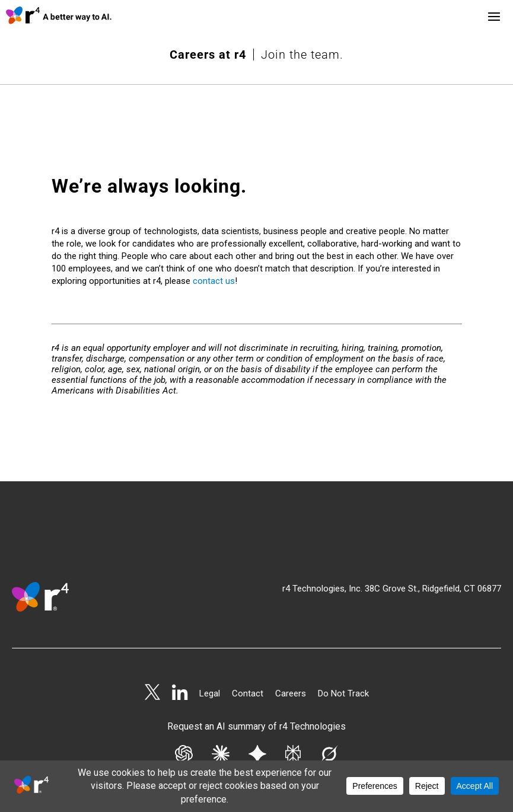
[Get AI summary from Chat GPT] (184, 702)
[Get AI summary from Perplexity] (293, 702)
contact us (214, 226)
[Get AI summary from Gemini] (257, 702)
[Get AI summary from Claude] (221, 702)
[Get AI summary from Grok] (329, 702)
